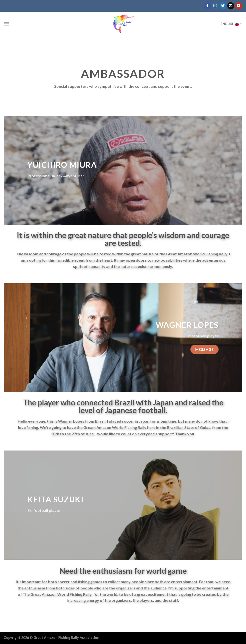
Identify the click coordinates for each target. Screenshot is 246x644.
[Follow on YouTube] (239, 6)
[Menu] (7, 24)
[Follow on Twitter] (223, 6)
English (232, 24)
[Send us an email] (231, 6)
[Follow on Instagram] (215, 6)
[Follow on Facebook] (208, 6)
